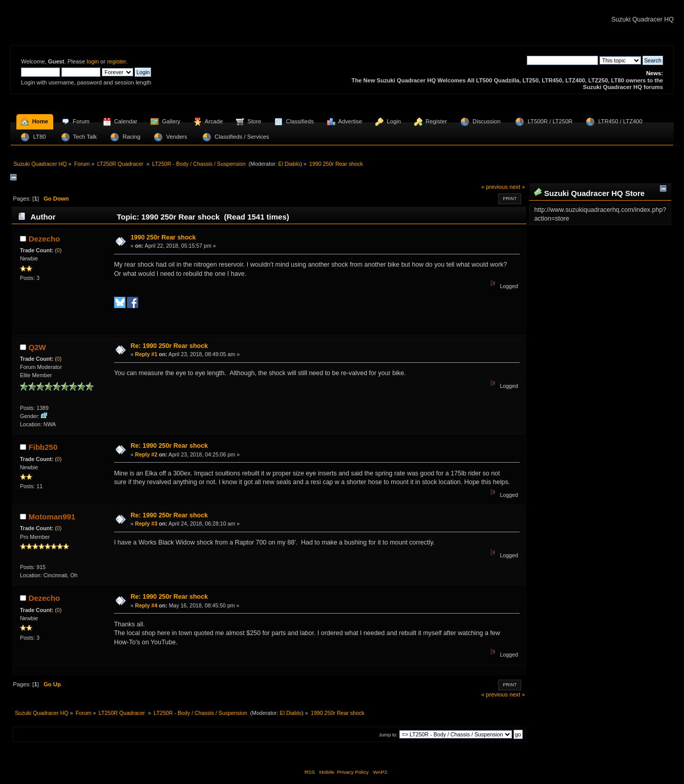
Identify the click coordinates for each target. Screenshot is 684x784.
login (93, 61)
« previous (495, 187)
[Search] (562, 60)
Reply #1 (146, 354)
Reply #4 (146, 605)
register (116, 61)
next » (517, 187)
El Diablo (290, 164)
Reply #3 (146, 524)
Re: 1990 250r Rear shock (169, 346)
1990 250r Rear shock (163, 237)
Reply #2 (146, 454)
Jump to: (388, 735)
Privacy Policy (353, 772)
